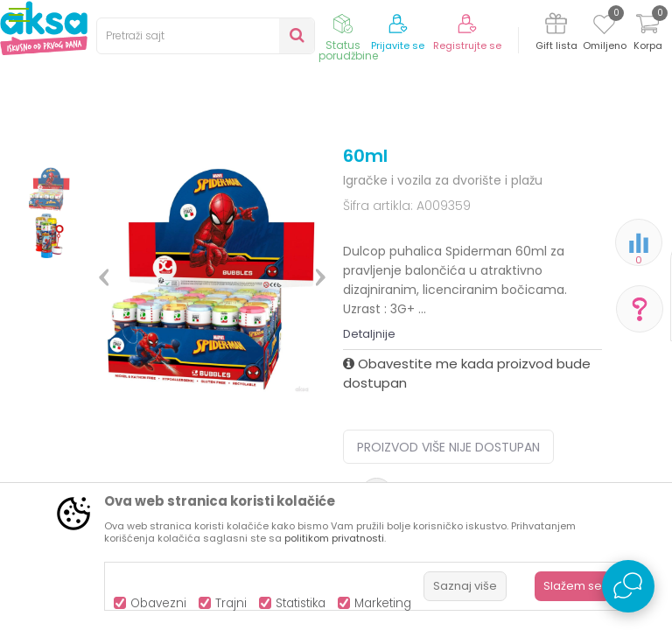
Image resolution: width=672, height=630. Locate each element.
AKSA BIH (32, 177)
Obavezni (158, 603)
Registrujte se (467, 46)
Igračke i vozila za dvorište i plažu (423, 177)
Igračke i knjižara (175, 177)
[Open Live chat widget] (628, 586)
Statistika (301, 603)
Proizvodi (93, 177)
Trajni (231, 603)
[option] (49, 288)
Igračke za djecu (277, 177)
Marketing (383, 603)
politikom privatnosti (334, 538)
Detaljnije (369, 478)
